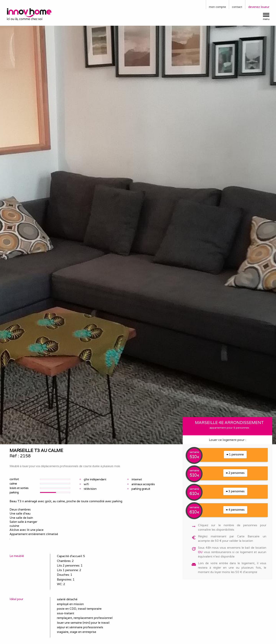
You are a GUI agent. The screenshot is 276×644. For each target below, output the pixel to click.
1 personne (235, 454)
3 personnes (235, 491)
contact (237, 7)
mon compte (217, 7)
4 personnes (235, 510)
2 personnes (235, 473)
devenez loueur (259, 7)
